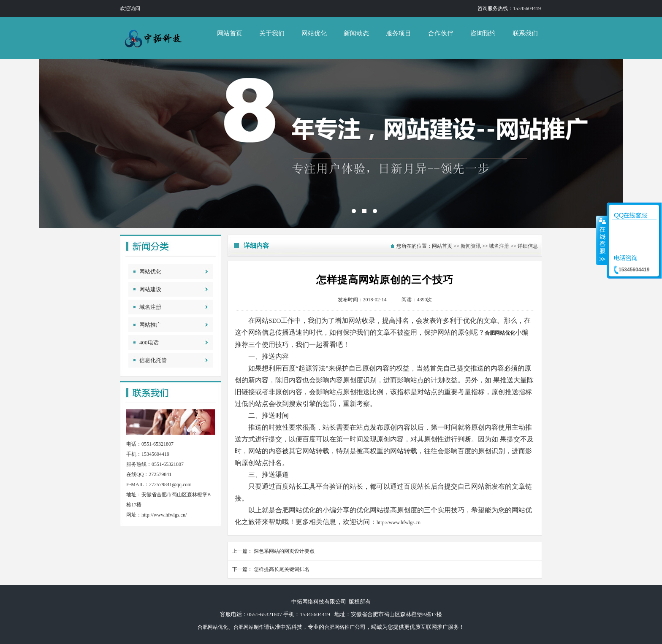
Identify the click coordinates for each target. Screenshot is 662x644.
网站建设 (150, 289)
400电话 (149, 342)
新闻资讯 (471, 246)
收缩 (602, 240)
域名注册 (150, 307)
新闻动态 (356, 33)
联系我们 (525, 33)
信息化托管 (153, 360)
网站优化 (314, 33)
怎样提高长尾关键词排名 (282, 569)
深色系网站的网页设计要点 (284, 551)
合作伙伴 (441, 33)
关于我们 (272, 33)
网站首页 (230, 33)
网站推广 (150, 325)
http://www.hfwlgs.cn (399, 522)
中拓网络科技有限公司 (331, 143)
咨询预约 (483, 33)
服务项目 (399, 33)
